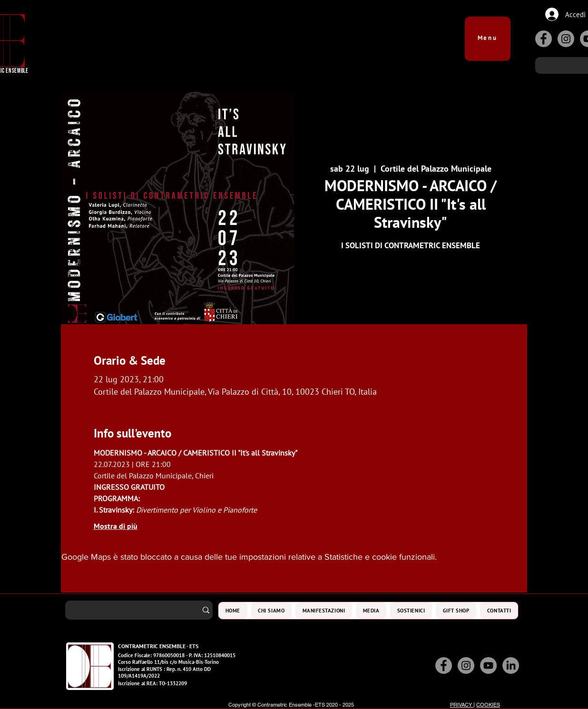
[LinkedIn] (511, 665)
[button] (488, 34)
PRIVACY (462, 705)
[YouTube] (488, 665)
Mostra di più (116, 526)
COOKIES (488, 705)
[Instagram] (566, 39)
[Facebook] (544, 39)
